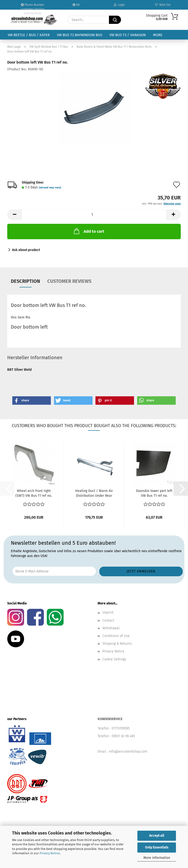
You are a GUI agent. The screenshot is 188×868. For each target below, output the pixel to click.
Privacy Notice (50, 853)
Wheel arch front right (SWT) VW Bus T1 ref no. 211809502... (34, 494)
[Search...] (115, 20)
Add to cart (89, 231)
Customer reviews (69, 281)
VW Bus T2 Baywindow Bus (80, 35)
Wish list (163, 5)
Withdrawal (111, 628)
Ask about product (26, 250)
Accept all (157, 836)
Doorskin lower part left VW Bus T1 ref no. (154, 493)
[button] (14, 215)
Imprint (108, 613)
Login (119, 5)
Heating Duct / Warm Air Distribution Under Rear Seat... (94, 494)
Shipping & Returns (117, 644)
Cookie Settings (114, 659)
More (158, 35)
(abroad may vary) (50, 188)
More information (157, 858)
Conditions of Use (116, 636)
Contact (108, 620)
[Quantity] (94, 215)
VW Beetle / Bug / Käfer (29, 35)
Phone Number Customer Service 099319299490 (33, 6)
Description (25, 281)
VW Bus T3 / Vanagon (128, 35)
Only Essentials (157, 847)
